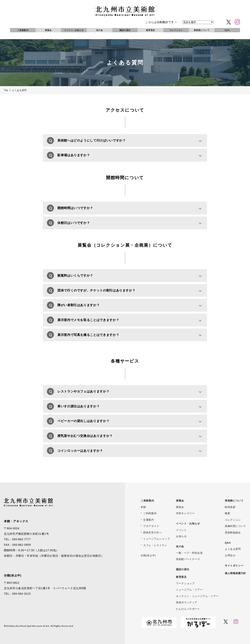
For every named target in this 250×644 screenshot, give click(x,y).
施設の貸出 (125, 30)
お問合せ (230, 555)
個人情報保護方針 (235, 573)
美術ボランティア (187, 602)
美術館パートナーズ (188, 559)
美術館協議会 (233, 533)
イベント (181, 530)
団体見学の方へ (152, 533)
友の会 (100, 30)
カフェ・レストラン (155, 545)
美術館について (202, 30)
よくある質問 (233, 549)
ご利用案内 (150, 513)
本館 (143, 507)
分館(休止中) (148, 555)
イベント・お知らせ (188, 524)
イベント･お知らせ (74, 30)
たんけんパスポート (188, 609)
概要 (227, 513)
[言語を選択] (198, 22)
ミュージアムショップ (156, 539)
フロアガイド (151, 526)
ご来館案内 (23, 30)
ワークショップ (185, 583)
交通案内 (149, 520)
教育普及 (151, 30)
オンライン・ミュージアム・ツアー (197, 596)
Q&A (227, 30)
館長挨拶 (230, 507)
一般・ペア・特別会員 (189, 553)
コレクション (176, 30)
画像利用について (235, 526)
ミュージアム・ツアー (189, 590)
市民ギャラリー (185, 513)
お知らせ (181, 536)
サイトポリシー (234, 566)
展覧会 (48, 30)
